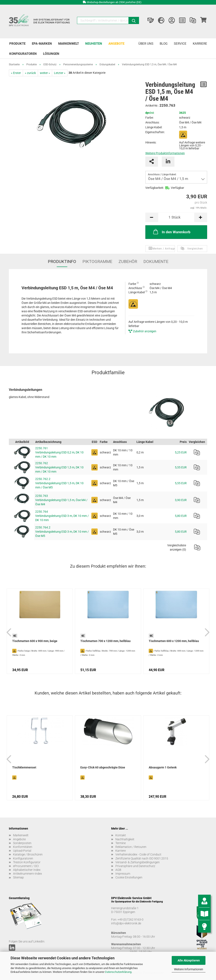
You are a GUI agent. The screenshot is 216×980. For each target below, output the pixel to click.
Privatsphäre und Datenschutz (135, 866)
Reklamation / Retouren (131, 847)
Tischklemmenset (24, 767)
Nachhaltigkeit (125, 839)
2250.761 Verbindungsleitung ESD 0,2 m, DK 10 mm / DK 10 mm (59, 452)
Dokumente (156, 261)
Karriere (200, 44)
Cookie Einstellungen (129, 877)
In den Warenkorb (171, 232)
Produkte (17, 44)
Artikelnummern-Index (28, 874)
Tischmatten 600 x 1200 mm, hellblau (174, 641)
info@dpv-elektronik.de (126, 923)
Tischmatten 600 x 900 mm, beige (35, 641)
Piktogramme (97, 261)
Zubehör (128, 261)
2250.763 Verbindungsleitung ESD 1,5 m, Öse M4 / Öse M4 (61, 500)
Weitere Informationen (189, 969)
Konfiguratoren (23, 54)
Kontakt (121, 835)
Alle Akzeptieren (189, 960)
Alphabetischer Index (27, 870)
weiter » (45, 73)
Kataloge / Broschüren (28, 854)
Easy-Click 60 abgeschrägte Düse (103, 767)
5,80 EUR (181, 516)
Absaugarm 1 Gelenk (163, 767)
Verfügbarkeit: (155, 188)
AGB (118, 870)
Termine (121, 843)
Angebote (116, 44)
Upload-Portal (22, 851)
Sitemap (18, 877)
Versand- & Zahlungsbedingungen (138, 862)
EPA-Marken (42, 44)
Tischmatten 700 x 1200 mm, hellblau (105, 641)
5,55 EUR (181, 467)
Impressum (123, 874)
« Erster (16, 73)
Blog (164, 44)
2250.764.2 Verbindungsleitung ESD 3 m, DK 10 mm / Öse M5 (62, 532)
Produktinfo (62, 261)
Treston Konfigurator (27, 862)
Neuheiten (94, 44)
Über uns (146, 44)
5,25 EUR (181, 452)
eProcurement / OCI (26, 866)
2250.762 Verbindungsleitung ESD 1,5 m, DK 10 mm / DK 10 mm (59, 467)
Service (180, 44)
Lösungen (51, 54)
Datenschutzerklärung (118, 972)
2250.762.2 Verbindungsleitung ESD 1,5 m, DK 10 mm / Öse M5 (59, 483)
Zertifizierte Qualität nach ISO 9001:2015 (142, 858)
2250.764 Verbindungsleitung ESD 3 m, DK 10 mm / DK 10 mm (62, 516)
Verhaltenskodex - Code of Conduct (138, 854)
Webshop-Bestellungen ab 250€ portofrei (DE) (114, 2)
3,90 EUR (181, 500)
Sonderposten (22, 843)
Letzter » (60, 73)
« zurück (30, 73)
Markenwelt (69, 44)
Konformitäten (23, 847)
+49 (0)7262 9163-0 (130, 920)
